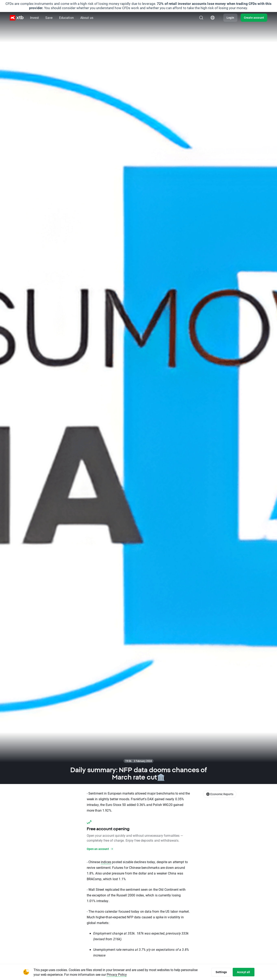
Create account (254, 18)
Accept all (244, 972)
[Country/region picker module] (213, 18)
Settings (221, 972)
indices (106, 862)
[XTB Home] (17, 18)
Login (230, 18)
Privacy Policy (117, 974)
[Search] (201, 18)
